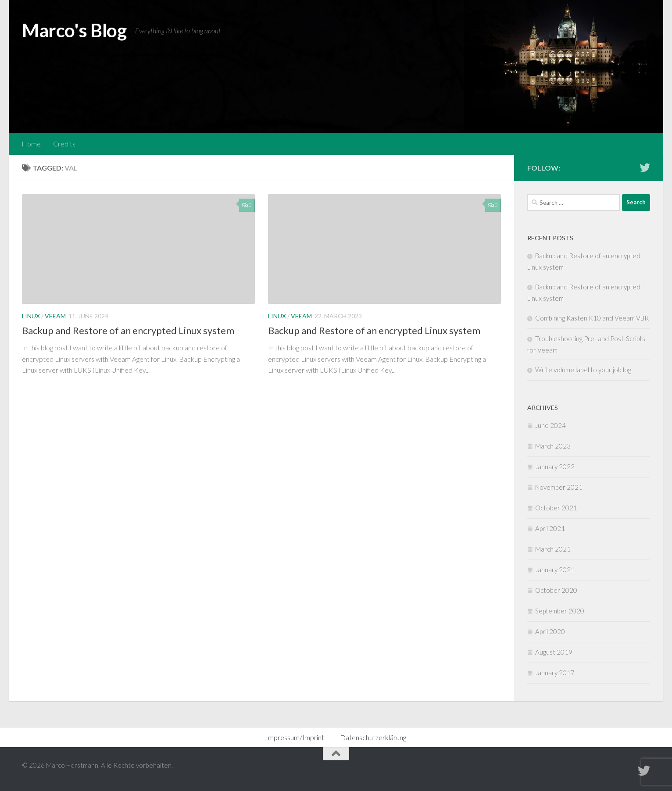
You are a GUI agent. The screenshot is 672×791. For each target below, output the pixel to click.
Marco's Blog (74, 30)
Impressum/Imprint (295, 737)
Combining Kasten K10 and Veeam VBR (592, 318)
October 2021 (556, 508)
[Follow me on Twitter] (645, 167)
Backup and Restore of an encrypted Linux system (128, 330)
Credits (64, 144)
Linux (31, 316)
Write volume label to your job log (583, 370)
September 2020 (560, 611)
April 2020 (550, 631)
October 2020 (556, 590)
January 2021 (555, 570)
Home (31, 144)
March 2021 (553, 549)
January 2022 (555, 467)
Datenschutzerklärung (373, 737)
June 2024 (550, 425)
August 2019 (554, 652)
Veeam (55, 316)
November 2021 (559, 487)
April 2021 (550, 528)
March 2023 (553, 446)
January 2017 (555, 673)
